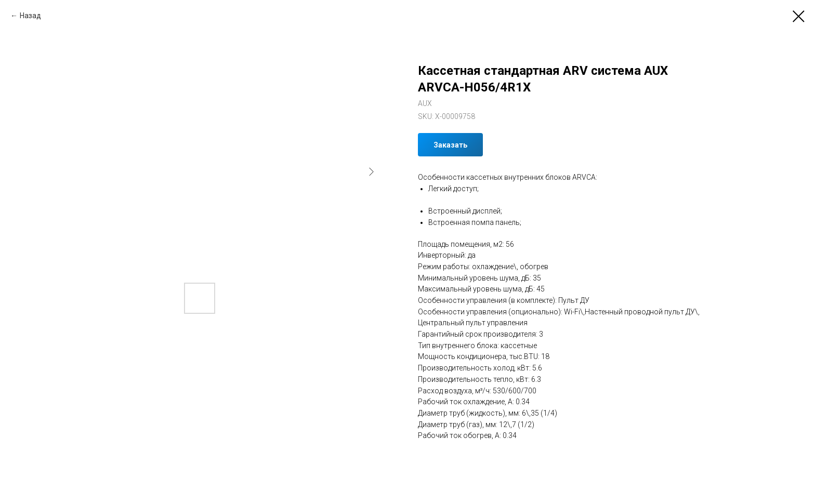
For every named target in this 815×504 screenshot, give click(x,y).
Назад (30, 16)
